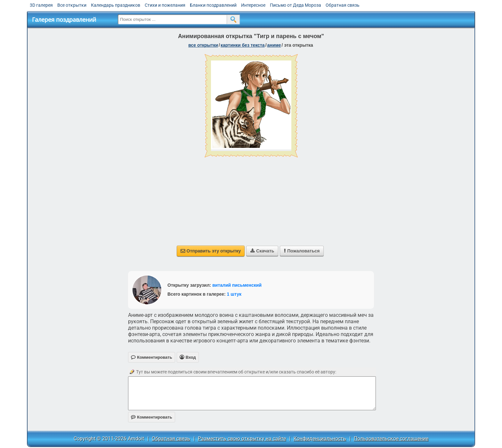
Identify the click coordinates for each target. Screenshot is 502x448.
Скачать (262, 251)
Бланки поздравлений (213, 5)
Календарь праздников (116, 5)
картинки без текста (243, 45)
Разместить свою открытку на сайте (242, 439)
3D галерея (41, 5)
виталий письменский (237, 285)
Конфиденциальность (320, 439)
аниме (274, 45)
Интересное (253, 5)
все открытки (203, 45)
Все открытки (72, 5)
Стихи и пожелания (165, 5)
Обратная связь (343, 5)
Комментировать (152, 417)
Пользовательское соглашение (391, 439)
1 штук (234, 294)
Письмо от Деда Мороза (296, 5)
